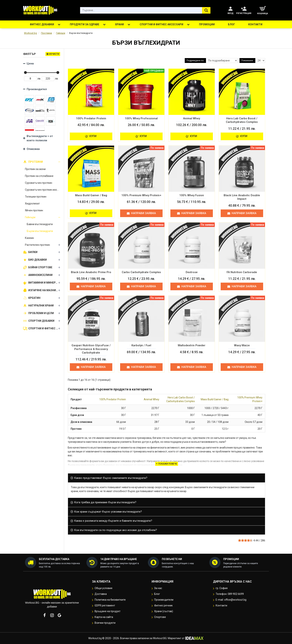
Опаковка (33, 149)
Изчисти (54, 54)
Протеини (46, 33)
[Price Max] (48, 79)
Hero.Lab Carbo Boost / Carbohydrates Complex (181, 399)
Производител (37, 89)
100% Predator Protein (113, 399)
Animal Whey (151, 399)
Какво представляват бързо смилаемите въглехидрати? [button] (111, 478)
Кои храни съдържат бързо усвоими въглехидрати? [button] (108, 512)
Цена (30, 63)
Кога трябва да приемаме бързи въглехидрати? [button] (105, 502)
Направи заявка (141, 213)
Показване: (247, 61)
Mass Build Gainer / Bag (215, 399)
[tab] (166, 478)
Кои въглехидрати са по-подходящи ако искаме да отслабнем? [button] (116, 530)
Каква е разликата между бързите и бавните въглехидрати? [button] (113, 521)
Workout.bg (30, 33)
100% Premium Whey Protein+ (250, 399)
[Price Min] (30, 79)
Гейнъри (61, 33)
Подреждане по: (195, 61)
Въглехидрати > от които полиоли (40, 138)
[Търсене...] (206, 10)
